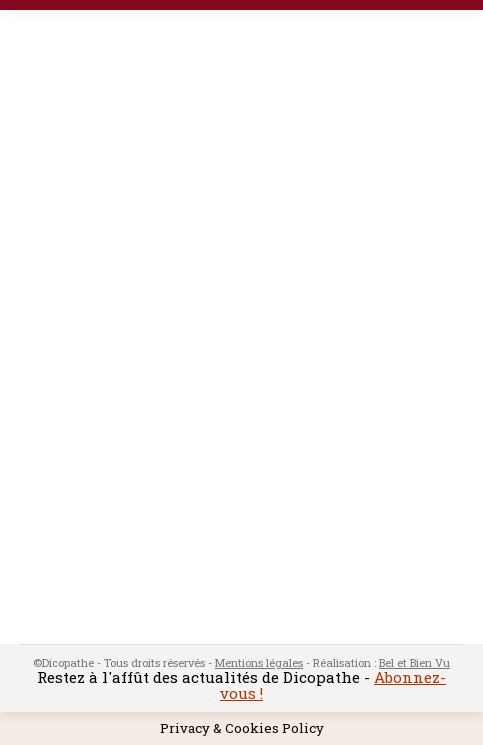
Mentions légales (259, 662)
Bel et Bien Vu (414, 662)
